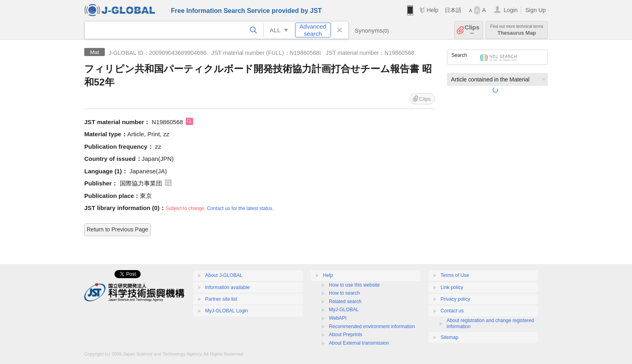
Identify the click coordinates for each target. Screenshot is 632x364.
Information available (228, 287)
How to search (344, 293)
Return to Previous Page (117, 229)
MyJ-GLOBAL (344, 310)
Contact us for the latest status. (240, 208)
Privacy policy (455, 299)
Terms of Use (455, 275)
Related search (345, 302)
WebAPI (338, 318)
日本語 (453, 10)
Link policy (452, 287)
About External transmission (359, 343)
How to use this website (354, 285)
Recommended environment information (372, 327)
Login (510, 10)
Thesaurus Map (517, 30)
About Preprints (346, 335)
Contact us (452, 311)
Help (432, 10)
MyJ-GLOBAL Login (227, 311)
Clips (472, 30)
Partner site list (221, 299)
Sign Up (535, 10)
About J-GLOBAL (224, 275)
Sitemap (449, 337)
